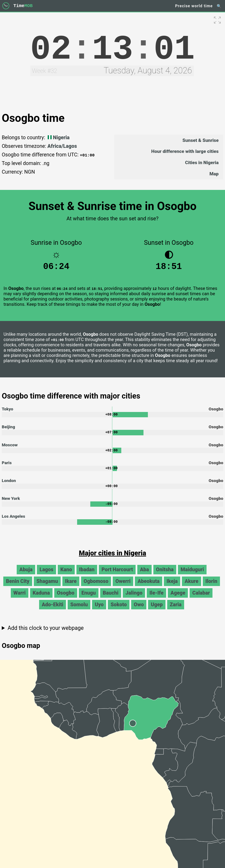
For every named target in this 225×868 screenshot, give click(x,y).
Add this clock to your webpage (45, 633)
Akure (191, 587)
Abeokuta (149, 587)
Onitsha (165, 575)
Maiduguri (192, 575)
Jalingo (134, 598)
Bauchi (111, 598)
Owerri (123, 587)
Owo (139, 610)
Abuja (26, 575)
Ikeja (172, 587)
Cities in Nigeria (202, 162)
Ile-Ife (156, 598)
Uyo (99, 610)
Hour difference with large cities (185, 151)
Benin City (18, 587)
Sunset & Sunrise (201, 140)
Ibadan (87, 575)
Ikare (71, 587)
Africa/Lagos (62, 146)
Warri (20, 598)
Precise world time (194, 6)
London (9, 485)
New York (11, 503)
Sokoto (119, 610)
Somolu (79, 610)
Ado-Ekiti (53, 610)
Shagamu (47, 587)
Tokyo (7, 411)
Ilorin (211, 587)
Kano (66, 575)
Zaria (176, 610)
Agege (178, 598)
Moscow (10, 448)
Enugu (89, 598)
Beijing (8, 430)
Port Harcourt (117, 575)
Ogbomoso (96, 587)
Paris (7, 466)
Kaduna (41, 598)
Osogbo (66, 598)
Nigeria (58, 138)
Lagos (46, 575)
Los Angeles (13, 522)
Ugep (157, 610)
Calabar (201, 598)
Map (214, 174)
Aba (144, 575)
